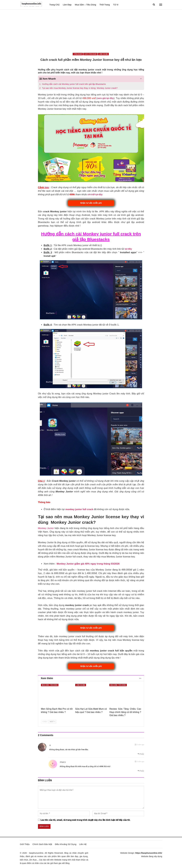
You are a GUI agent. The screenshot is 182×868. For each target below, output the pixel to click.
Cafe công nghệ (90, 54)
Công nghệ (78, 54)
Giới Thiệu (25, 844)
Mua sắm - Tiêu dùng (50, 685)
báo (47, 187)
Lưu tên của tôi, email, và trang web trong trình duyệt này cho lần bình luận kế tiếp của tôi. (85, 820)
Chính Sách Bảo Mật (42, 844)
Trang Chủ (54, 5)
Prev (45, 722)
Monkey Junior (46, 528)
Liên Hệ (83, 844)
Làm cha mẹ (103, 54)
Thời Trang (105, 5)
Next (52, 722)
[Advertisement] (91, 31)
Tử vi (116, 5)
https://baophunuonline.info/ (149, 853)
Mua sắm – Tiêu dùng (86, 5)
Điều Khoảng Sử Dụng (66, 844)
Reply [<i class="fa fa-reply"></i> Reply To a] (141, 754)
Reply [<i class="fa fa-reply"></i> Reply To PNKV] (141, 771)
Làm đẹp (67, 5)
